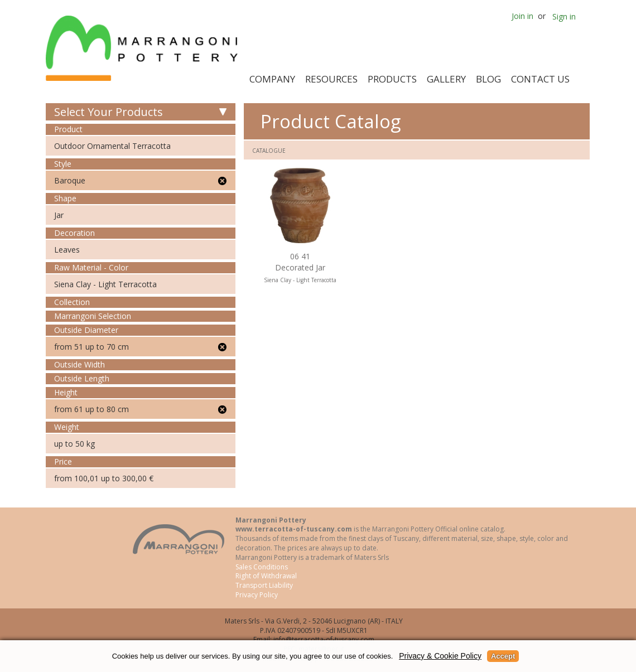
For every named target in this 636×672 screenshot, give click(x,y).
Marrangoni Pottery (144, 48)
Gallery (446, 79)
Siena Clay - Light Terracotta (105, 284)
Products (392, 79)
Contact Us (540, 79)
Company (272, 79)
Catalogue (269, 151)
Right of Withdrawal (266, 576)
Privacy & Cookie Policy (440, 656)
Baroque (70, 180)
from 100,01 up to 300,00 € (104, 478)
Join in (522, 16)
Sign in (564, 16)
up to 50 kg (74, 444)
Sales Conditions (262, 567)
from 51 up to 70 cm (91, 347)
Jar (59, 215)
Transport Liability (264, 585)
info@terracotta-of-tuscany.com (324, 639)
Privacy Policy (257, 595)
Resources (331, 79)
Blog (488, 79)
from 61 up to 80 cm (91, 409)
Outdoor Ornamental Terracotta (112, 146)
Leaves (67, 250)
